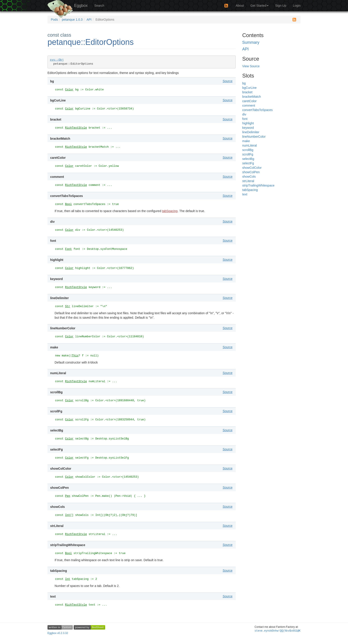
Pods (54, 20)
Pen (68, 496)
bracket (247, 92)
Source (227, 81)
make (246, 141)
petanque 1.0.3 (72, 20)
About (240, 6)
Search (99, 6)
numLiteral (250, 145)
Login (297, 6)
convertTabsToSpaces (258, 110)
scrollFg (248, 154)
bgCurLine (250, 88)
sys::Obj (57, 60)
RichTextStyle (76, 128)
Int (68, 515)
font (245, 119)
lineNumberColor (254, 137)
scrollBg (248, 150)
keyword (248, 128)
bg (244, 83)
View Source (251, 66)
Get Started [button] (259, 6)
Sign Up (281, 6)
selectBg (248, 159)
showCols (249, 177)
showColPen (251, 172)
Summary (251, 42)
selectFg (248, 163)
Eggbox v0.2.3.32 (58, 633)
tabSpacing (170, 211)
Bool (68, 204)
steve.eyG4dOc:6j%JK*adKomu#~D (278, 631)
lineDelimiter (251, 132)
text (245, 194)
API (89, 20)
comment (249, 105)
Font (68, 249)
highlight (248, 123)
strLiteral (248, 181)
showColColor (252, 168)
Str (68, 306)
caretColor (250, 101)
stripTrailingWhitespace (258, 185)
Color (69, 90)
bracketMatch (252, 97)
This (75, 356)
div (244, 114)
